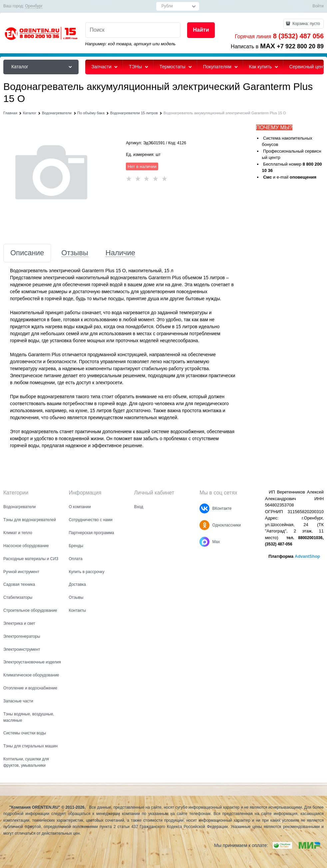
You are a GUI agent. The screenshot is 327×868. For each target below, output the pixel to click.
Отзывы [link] (75, 253)
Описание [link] (27, 253)
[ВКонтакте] (204, 508)
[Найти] (201, 30)
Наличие (120, 253)
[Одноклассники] (204, 525)
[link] (34, 6)
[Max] (204, 542)
